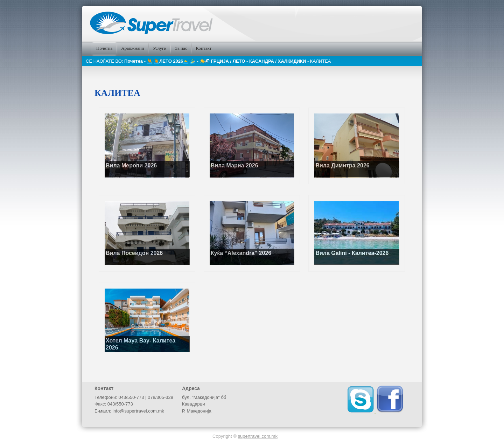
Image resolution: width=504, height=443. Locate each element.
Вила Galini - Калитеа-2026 (352, 253)
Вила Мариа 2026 (234, 165)
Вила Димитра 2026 (342, 165)
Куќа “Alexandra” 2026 (241, 253)
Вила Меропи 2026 (131, 165)
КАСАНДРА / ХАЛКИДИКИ (278, 61)
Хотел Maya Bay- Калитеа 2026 (141, 344)
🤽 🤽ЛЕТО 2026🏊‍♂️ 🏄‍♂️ (172, 61)
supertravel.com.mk (258, 436)
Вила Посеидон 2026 (134, 253)
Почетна (134, 61)
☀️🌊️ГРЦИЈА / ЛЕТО (223, 61)
